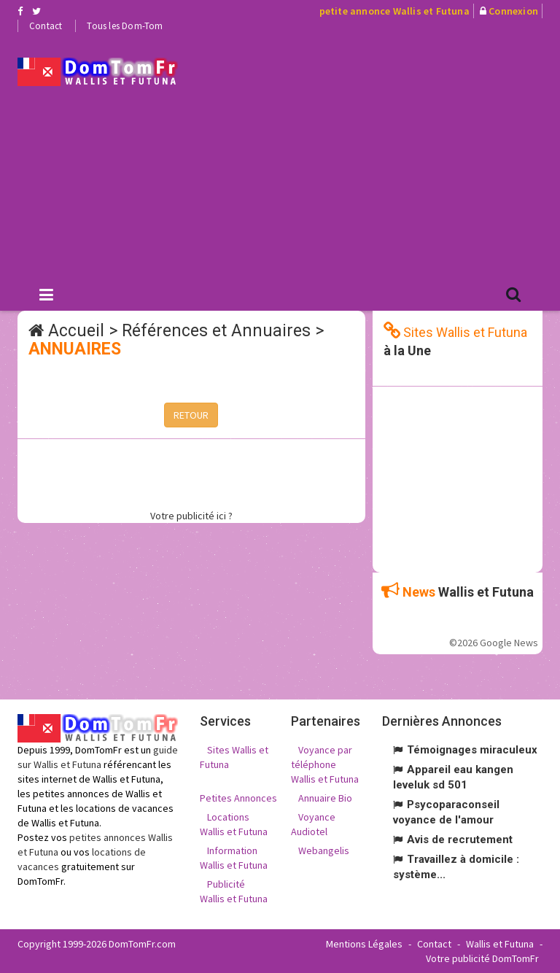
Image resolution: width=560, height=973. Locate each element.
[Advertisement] (380, 154)
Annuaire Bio (325, 798)
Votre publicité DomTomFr (482, 958)
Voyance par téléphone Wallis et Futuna (325, 764)
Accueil (76, 331)
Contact (46, 26)
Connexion (513, 11)
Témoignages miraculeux (472, 750)
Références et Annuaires (216, 331)
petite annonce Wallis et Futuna (394, 11)
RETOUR (191, 415)
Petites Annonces (238, 798)
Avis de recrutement (460, 840)
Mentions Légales (364, 944)
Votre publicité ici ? (191, 516)
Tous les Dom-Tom (125, 26)
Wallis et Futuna (500, 944)
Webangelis (324, 850)
